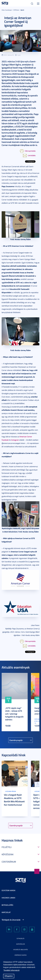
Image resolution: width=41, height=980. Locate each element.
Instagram (15, 440)
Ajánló (22, 10)
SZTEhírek (16, 10)
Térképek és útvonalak (11, 920)
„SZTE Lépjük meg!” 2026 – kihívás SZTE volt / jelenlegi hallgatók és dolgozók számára (14, 714)
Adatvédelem (20, 944)
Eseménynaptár (16, 740)
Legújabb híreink (11, 791)
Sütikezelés (20, 938)
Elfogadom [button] (9, 976)
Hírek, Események (7, 10)
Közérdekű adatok (21, 955)
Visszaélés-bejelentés (21, 950)
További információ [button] (11, 970)
